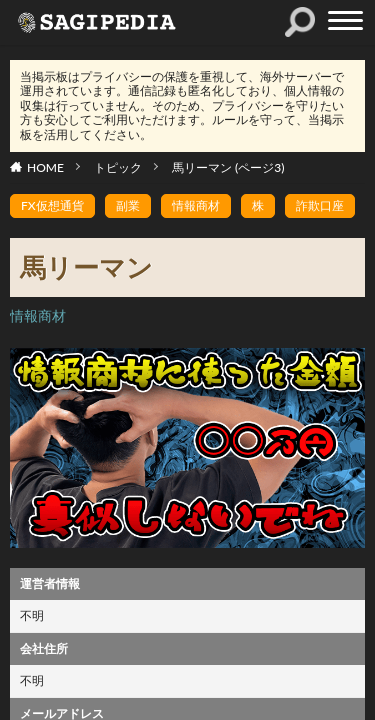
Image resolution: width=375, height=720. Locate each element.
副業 (128, 205)
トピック (118, 167)
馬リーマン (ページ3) (228, 167)
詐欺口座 (320, 205)
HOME (45, 167)
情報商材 (196, 205)
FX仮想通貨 (52, 205)
